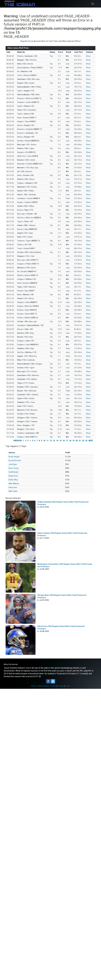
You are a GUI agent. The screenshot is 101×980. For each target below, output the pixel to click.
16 (64, 441)
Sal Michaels (14, 472)
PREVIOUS (18, 441)
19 (73, 441)
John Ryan (13, 464)
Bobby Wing (13, 480)
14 (57, 441)
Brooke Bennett (15, 460)
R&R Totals (13, 491)
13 (54, 441)
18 (70, 441)
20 (77, 441)
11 (47, 441)
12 (51, 441)
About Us (35, 686)
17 (67, 441)
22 (83, 441)
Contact (60, 686)
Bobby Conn (13, 476)
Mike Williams (14, 484)
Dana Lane (13, 487)
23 (86, 441)
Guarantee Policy (48, 686)
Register (24, 41)
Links (68, 686)
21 (80, 441)
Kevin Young (13, 468)
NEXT (91, 441)
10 (44, 441)
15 (60, 441)
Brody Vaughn (14, 457)
